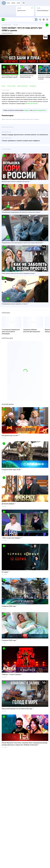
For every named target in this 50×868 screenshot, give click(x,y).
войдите (27, 110)
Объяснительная (22, 86)
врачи (4, 86)
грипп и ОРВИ (11, 86)
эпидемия (33, 86)
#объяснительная (7, 33)
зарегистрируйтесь (39, 110)
